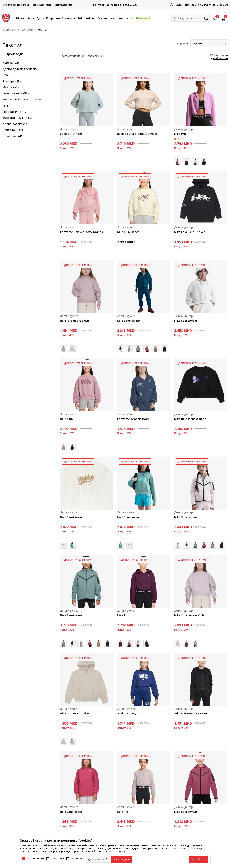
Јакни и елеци (16, 93)
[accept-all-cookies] (199, 859)
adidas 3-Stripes (71, 134)
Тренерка (12, 81)
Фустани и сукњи (17, 118)
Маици (10, 87)
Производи (27, 29)
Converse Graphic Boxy (133, 419)
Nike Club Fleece (128, 232)
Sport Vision (10, 29)
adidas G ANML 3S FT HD (191, 713)
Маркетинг (77, 858)
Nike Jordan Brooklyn (74, 321)
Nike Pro (180, 134)
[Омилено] (215, 18)
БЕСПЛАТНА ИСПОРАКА (115, 3)
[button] (190, 18)
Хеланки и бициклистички (22, 102)
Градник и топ (15, 112)
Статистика (58, 858)
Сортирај (183, 43)
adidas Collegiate (129, 713)
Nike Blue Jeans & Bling (190, 419)
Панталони (13, 130)
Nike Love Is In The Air (190, 232)
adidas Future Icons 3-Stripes (137, 134)
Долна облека (15, 124)
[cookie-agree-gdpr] (121, 859)
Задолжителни (35, 858)
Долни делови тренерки (20, 72)
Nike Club (66, 419)
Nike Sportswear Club (189, 615)
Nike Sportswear (128, 321)
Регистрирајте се (216, 4)
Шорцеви (12, 136)
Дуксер (11, 63)
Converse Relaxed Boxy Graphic (82, 232)
